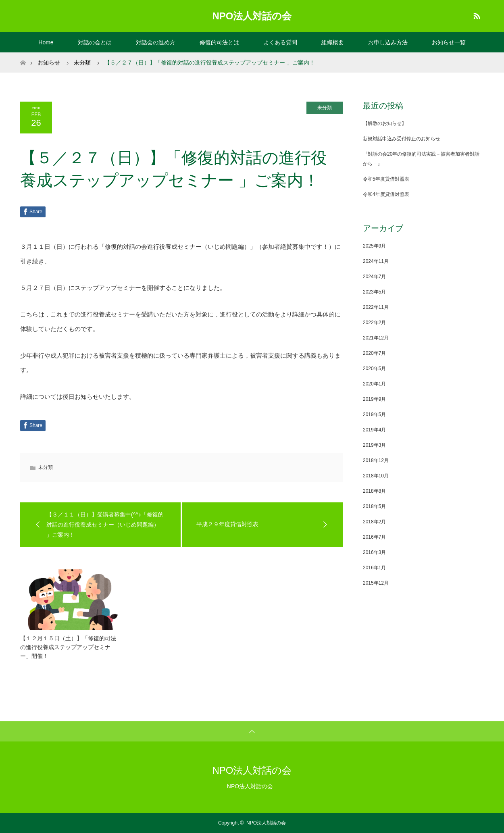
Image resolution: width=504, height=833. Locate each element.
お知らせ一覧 (449, 42)
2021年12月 (376, 338)
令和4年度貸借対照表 (386, 194)
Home (46, 42)
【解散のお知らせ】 (385, 123)
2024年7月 (374, 277)
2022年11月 (376, 307)
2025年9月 (374, 246)
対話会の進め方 (156, 42)
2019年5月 (374, 414)
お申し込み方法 (388, 42)
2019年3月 (374, 445)
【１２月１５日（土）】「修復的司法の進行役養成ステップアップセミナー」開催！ (68, 647)
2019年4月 (374, 430)
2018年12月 (376, 460)
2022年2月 (374, 323)
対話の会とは (95, 42)
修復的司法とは (219, 42)
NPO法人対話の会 (252, 16)
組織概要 (333, 42)
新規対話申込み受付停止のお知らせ (402, 139)
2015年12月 (376, 583)
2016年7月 (374, 537)
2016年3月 (374, 552)
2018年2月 (374, 522)
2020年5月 (374, 369)
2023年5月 (374, 292)
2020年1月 (374, 384)
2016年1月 (374, 568)
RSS (476, 15)
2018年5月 (374, 506)
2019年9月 (374, 399)
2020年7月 (374, 353)
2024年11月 (376, 261)
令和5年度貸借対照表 (386, 179)
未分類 (325, 108)
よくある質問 (280, 42)
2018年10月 (376, 476)
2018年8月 (374, 491)
